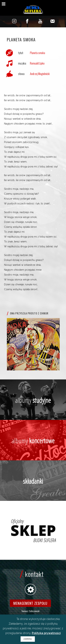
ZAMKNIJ (28, 639)
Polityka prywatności (46, 633)
